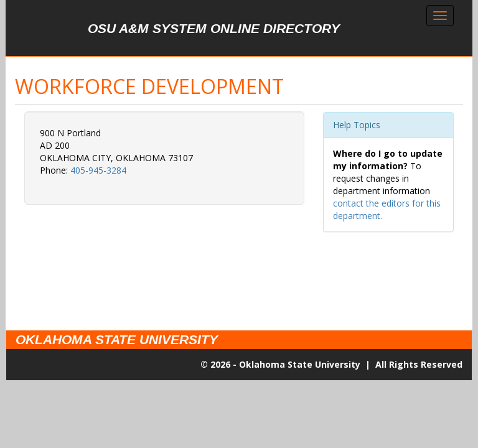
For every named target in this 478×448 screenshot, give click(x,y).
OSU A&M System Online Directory (214, 28)
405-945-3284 (98, 170)
